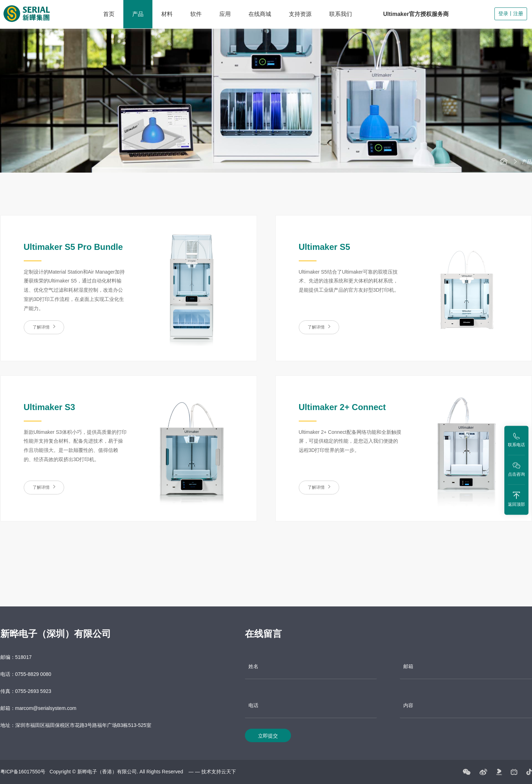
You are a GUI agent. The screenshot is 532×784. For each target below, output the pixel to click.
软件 (196, 14)
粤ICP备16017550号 (23, 777)
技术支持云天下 (219, 777)
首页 (109, 14)
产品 (138, 14)
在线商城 (260, 14)
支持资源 (300, 14)
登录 (503, 13)
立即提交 (268, 741)
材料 (167, 14)
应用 (225, 14)
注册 (518, 13)
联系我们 (341, 14)
